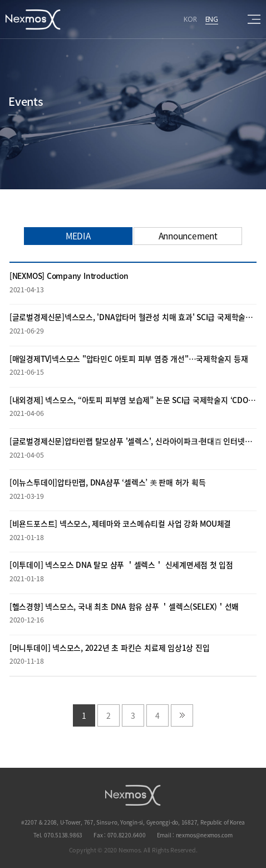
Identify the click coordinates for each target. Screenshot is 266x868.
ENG (212, 19)
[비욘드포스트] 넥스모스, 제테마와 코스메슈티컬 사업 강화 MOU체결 (120, 523)
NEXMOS (133, 795)
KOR (190, 19)
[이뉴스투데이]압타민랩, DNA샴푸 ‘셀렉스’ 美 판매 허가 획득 (108, 482)
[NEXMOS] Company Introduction (69, 276)
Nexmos (33, 19)
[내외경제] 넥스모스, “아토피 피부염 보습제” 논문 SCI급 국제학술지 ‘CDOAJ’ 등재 (133, 400)
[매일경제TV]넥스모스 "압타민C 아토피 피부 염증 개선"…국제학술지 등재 (129, 359)
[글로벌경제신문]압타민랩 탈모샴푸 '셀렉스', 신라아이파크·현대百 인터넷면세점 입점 (133, 441)
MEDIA (78, 236)
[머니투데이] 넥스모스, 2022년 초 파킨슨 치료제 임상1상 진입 (109, 648)
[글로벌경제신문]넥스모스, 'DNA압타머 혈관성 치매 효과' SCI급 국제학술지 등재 (133, 317)
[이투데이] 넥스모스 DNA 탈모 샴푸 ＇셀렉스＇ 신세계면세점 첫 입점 (121, 565)
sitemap (254, 19)
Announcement (188, 236)
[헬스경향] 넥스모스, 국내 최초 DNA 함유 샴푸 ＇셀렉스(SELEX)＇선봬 (124, 606)
